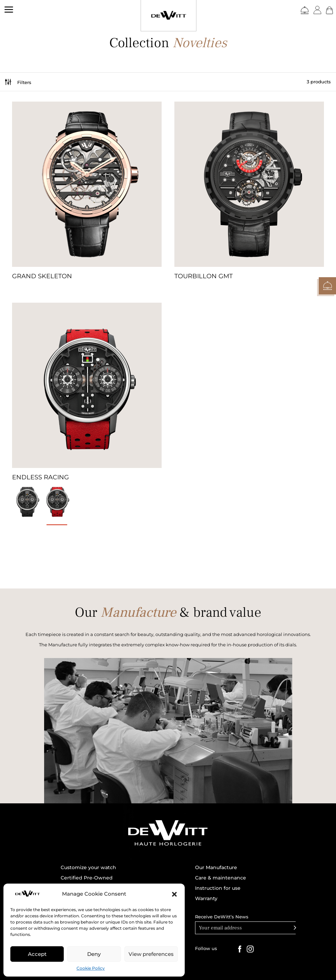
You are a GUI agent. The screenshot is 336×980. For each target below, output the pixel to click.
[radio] (27, 502)
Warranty (206, 899)
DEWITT (11, 40)
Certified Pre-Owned (87, 878)
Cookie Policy (91, 968)
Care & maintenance (221, 878)
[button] (174, 894)
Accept (37, 954)
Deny (94, 954)
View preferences (151, 954)
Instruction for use (218, 888)
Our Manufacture (216, 868)
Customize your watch (88, 868)
